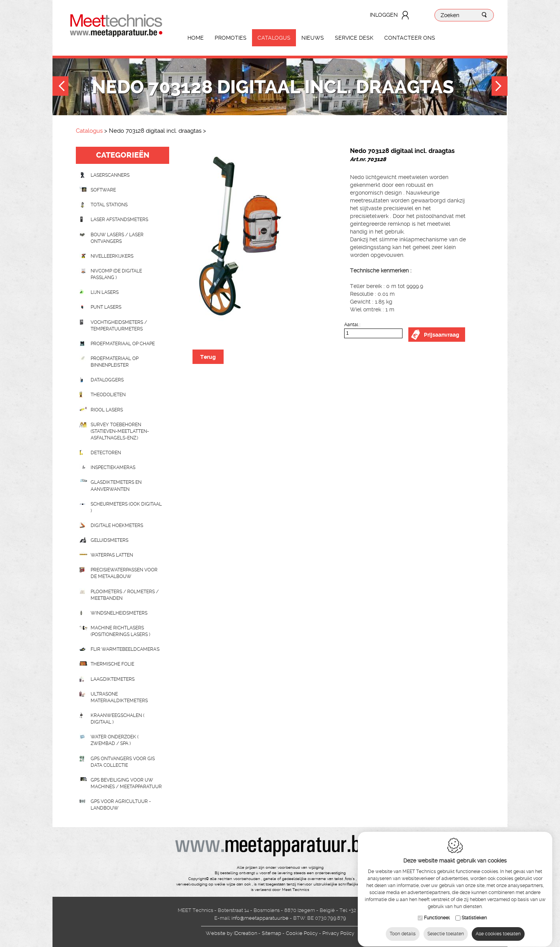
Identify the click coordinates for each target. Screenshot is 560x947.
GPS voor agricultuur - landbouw (121, 805)
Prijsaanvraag (442, 335)
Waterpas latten (112, 555)
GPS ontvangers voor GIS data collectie (123, 762)
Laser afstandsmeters (119, 220)
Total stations (109, 205)
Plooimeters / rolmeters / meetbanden (125, 595)
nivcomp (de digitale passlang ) (116, 274)
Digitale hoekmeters (117, 525)
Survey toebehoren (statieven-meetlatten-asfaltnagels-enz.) (120, 431)
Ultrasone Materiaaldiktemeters (119, 697)
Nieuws (313, 38)
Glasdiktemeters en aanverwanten (116, 486)
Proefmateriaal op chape (123, 344)
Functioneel (437, 918)
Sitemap (271, 933)
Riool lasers (107, 410)
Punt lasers (106, 307)
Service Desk (354, 38)
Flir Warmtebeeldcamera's (125, 649)
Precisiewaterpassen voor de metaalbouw (124, 573)
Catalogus (274, 38)
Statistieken (474, 918)
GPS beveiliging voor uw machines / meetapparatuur (126, 783)
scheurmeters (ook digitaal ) (126, 507)
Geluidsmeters (109, 540)
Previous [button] (60, 87)
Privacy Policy (338, 933)
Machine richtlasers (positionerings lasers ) (120, 631)
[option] (257, 234)
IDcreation (231, 933)
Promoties (231, 38)
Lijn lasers (105, 292)
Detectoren (106, 453)
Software (103, 190)
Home (196, 38)
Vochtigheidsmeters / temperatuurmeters (119, 326)
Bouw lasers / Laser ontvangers (117, 238)
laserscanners (110, 175)
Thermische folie (112, 664)
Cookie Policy (302, 933)
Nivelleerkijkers (112, 256)
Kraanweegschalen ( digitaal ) (117, 719)
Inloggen (384, 15)
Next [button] (500, 87)
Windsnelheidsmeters (119, 613)
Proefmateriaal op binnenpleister (115, 362)
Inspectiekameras (113, 467)
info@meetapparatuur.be (260, 918)
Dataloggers (107, 380)
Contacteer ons (410, 38)
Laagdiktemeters (113, 679)
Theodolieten (108, 395)
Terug (208, 357)
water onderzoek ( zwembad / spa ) (115, 740)
